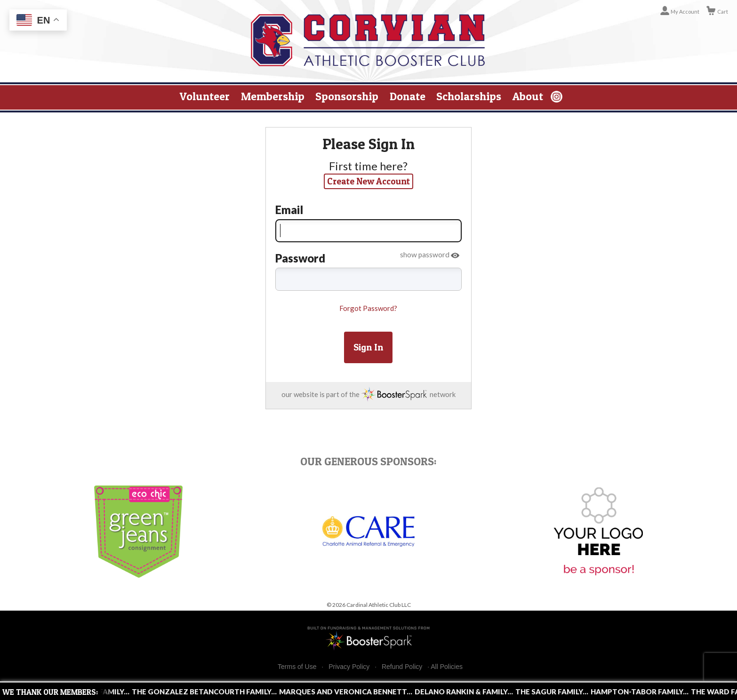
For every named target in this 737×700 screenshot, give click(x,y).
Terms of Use (297, 667)
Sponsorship (347, 96)
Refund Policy (402, 667)
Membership (273, 96)
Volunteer (205, 96)
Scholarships (469, 96)
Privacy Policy (349, 667)
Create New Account (368, 181)
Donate (408, 96)
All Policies (447, 667)
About (528, 96)
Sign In (368, 347)
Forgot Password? (368, 308)
